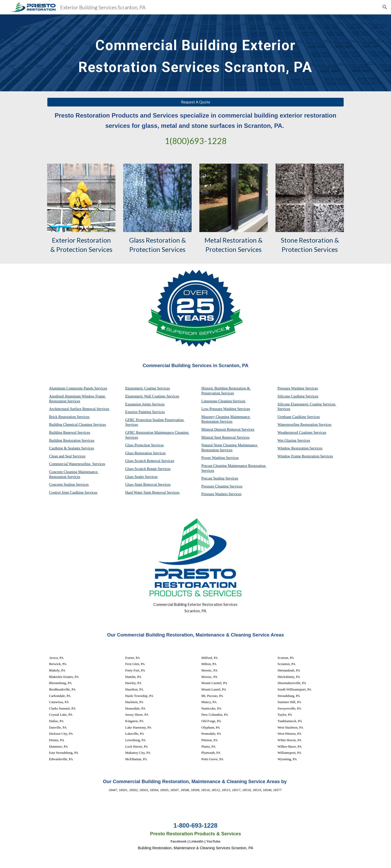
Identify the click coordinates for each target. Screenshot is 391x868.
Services (239, 401)
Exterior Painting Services (145, 412)
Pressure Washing (291, 388)
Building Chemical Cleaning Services (78, 424)
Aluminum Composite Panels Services (78, 388)
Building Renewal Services (70, 432)
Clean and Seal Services (67, 456)
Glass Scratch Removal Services (150, 461)
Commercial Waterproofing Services (77, 464)
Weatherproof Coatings (296, 432)
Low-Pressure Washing (219, 409)
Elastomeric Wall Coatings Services (152, 396)
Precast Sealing (214, 478)
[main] (195, 53)
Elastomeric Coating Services (148, 388)
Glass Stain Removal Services (148, 484)
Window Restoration (294, 448)
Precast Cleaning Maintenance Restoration (234, 466)
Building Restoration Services (72, 440)
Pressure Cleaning (216, 486)
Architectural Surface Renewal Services (79, 409)
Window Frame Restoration (299, 456)
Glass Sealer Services (141, 477)
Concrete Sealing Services (69, 484)
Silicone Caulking (292, 396)
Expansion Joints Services (145, 404)
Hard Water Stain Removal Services (152, 492)
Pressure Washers (215, 494)
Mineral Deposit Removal (221, 429)
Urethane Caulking (292, 417)
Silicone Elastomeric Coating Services (306, 404)
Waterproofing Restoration (298, 424)
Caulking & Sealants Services (72, 448)
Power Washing (214, 458)
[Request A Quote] (195, 102)
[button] (385, 7)
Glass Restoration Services (145, 453)
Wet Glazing (287, 440)
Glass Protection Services (145, 445)
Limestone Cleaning (217, 401)
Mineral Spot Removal (219, 437)
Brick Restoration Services (69, 417)
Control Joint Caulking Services (73, 492)
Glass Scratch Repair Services (148, 469)
